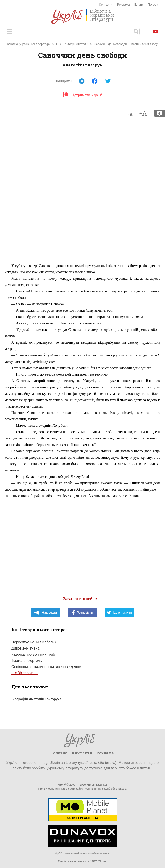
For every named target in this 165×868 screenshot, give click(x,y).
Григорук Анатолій (76, 44)
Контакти (106, 5)
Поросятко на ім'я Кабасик (34, 642)
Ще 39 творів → (25, 673)
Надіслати (46, 613)
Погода (153, 5)
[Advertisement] (83, 192)
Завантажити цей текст (82, 599)
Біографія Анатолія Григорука (36, 699)
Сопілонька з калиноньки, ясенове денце (46, 667)
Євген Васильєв (97, 785)
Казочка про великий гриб (33, 654)
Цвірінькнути (119, 613)
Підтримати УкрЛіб (82, 95)
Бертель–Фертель (27, 661)
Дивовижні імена (25, 648)
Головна (59, 753)
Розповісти (83, 613)
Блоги (139, 5)
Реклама (123, 5)
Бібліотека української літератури (27, 44)
